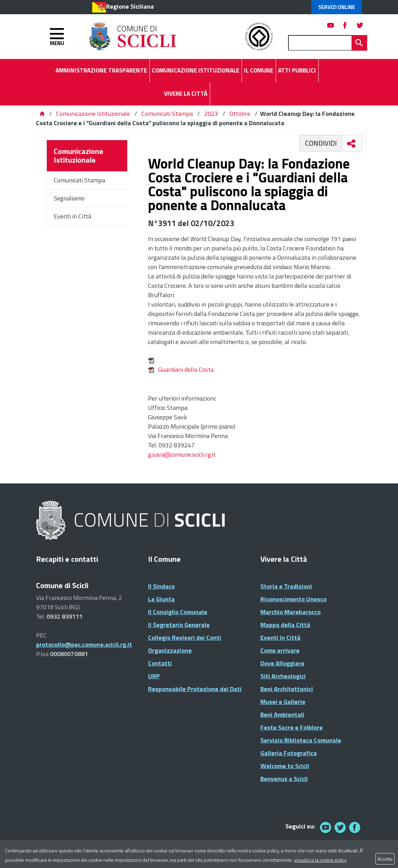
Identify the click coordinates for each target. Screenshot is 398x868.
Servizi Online (337, 7)
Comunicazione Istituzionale (93, 114)
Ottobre (240, 114)
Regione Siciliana (130, 6)
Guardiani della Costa (181, 369)
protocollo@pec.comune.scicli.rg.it (84, 644)
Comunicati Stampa (167, 114)
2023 (211, 114)
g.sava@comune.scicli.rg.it (182, 454)
